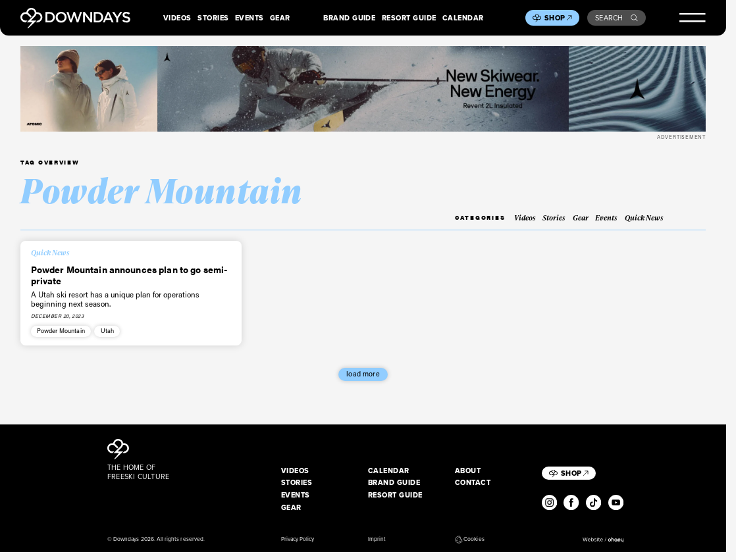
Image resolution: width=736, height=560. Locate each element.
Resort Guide (409, 18)
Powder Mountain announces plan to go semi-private (129, 275)
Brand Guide (349, 18)
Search (617, 18)
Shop (558, 18)
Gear (280, 18)
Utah (108, 330)
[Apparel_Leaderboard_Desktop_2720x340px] (363, 89)
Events (250, 18)
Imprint (377, 539)
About (468, 471)
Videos (177, 18)
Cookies (470, 539)
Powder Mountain (61, 330)
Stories (213, 18)
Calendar (463, 18)
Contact (473, 482)
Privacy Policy (298, 539)
